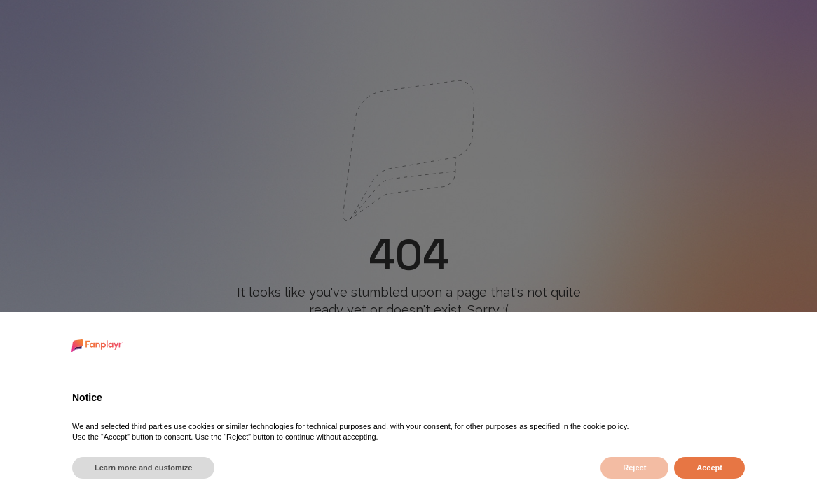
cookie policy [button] (605, 426)
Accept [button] (709, 468)
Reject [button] (634, 468)
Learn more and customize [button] (143, 468)
